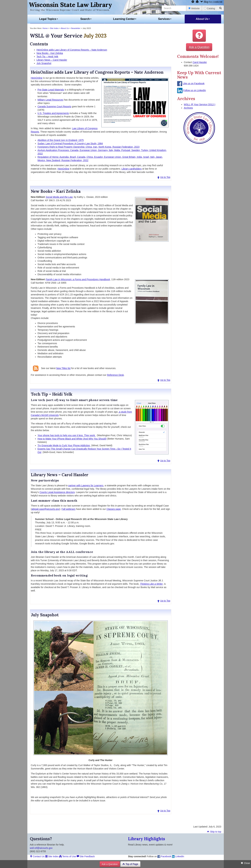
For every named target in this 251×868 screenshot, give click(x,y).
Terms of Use (68, 856)
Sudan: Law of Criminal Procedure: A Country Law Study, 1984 (70, 143)
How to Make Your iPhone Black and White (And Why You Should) (72, 439)
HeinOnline (37, 78)
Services (165, 19)
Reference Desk (115, 375)
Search (86, 19)
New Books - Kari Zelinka (50, 53)
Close (245, 863)
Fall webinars (69, 509)
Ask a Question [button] (199, 47)
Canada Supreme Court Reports (54, 106)
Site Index (54, 28)
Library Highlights (147, 839)
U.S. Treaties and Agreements (53, 113)
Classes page (114, 509)
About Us (203, 19)
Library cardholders (132, 169)
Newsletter (76, 28)
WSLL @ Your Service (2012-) (200, 104)
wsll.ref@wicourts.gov (41, 848)
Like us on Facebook (194, 83)
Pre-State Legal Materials (51, 90)
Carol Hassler (200, 62)
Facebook (164, 856)
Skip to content (211, 2)
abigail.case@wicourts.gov (45, 509)
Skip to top (214, 832)
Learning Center (125, 19)
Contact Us (37, 856)
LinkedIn (178, 856)
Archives (188, 108)
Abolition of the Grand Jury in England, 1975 (61, 140)
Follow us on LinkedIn (195, 90)
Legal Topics (48, 19)
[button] (199, 36)
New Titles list (63, 368)
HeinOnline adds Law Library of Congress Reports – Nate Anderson (72, 50)
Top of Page (130, 864)
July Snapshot (44, 63)
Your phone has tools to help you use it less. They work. (67, 435)
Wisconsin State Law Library (70, 5)
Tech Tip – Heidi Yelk (47, 57)
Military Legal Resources (50, 100)
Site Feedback (86, 856)
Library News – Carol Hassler (52, 60)
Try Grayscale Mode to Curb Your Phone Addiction (64, 445)
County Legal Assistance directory (57, 492)
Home (45, 28)
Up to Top (165, 177)
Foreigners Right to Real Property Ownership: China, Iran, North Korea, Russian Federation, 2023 (89, 147)
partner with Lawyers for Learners (86, 485)
